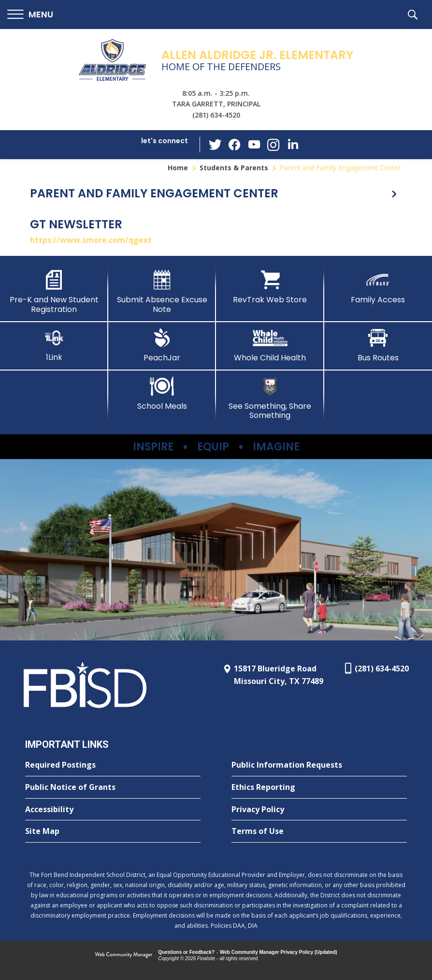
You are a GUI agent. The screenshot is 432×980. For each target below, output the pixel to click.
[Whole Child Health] (270, 345)
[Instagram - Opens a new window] (274, 145)
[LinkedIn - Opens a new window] (293, 144)
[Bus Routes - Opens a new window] (378, 345)
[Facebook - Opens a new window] (235, 145)
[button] (30, 15)
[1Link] (54, 345)
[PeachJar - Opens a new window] (162, 345)
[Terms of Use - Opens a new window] (319, 832)
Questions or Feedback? (186, 952)
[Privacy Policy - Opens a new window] (319, 810)
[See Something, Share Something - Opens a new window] (270, 398)
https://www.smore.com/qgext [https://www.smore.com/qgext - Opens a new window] (91, 240)
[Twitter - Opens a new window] (216, 144)
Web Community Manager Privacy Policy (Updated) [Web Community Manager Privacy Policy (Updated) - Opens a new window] (279, 952)
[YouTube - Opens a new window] (254, 144)
